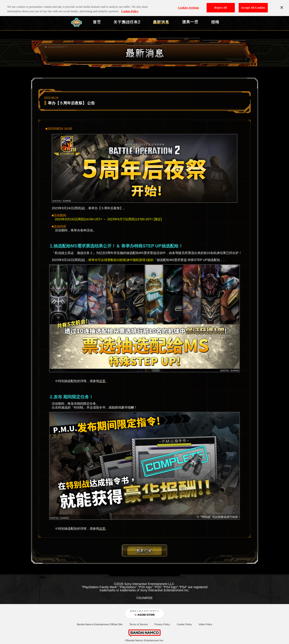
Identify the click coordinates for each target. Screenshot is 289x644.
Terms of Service (138, 624)
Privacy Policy (162, 624)
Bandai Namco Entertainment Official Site (100, 624)
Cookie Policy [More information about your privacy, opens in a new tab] (130, 9)
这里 (102, 381)
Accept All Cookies (253, 6)
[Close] (282, 5)
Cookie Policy (184, 624)
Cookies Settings (188, 6)
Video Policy (205, 624)
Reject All (221, 6)
